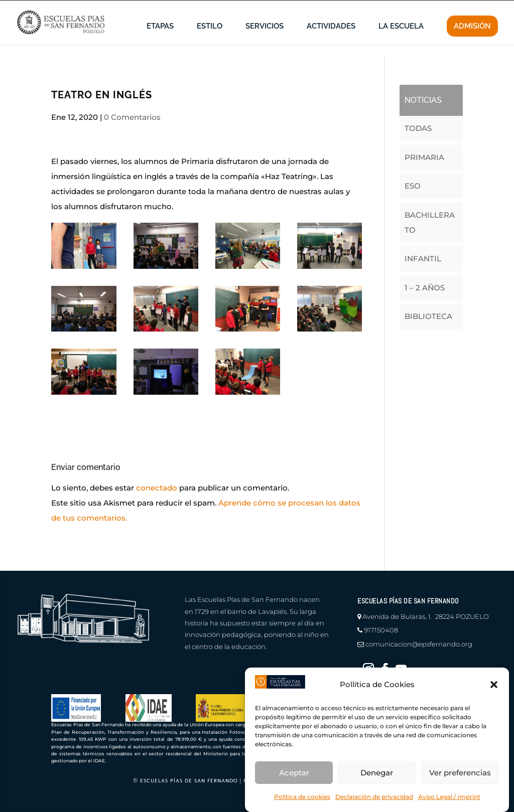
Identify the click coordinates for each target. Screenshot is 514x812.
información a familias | (318, 8)
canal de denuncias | (149, 8)
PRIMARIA (424, 157)
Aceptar (294, 773)
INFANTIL (423, 259)
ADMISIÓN (472, 41)
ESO (413, 186)
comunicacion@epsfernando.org (419, 644)
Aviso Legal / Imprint (449, 797)
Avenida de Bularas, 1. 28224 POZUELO (426, 616)
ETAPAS (160, 41)
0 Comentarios (132, 117)
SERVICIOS (265, 41)
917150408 (381, 630)
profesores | (386, 8)
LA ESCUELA (401, 41)
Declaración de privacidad (374, 797)
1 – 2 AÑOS (425, 288)
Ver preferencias (460, 773)
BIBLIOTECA (428, 316)
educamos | (434, 8)
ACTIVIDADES (331, 41)
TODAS (418, 128)
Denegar (377, 773)
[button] (494, 685)
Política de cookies (302, 797)
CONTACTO (481, 8)
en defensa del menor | (231, 8)
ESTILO (210, 41)
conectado (157, 488)
